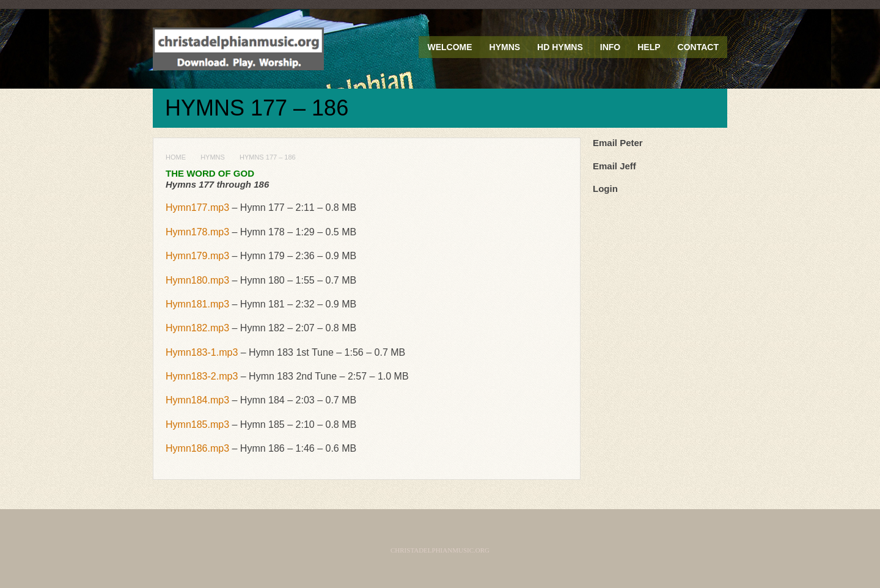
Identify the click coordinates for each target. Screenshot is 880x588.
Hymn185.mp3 (197, 424)
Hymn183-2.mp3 (202, 376)
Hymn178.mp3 (197, 232)
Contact (698, 47)
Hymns (505, 47)
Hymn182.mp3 (197, 328)
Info (610, 47)
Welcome (449, 47)
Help (649, 47)
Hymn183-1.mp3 (202, 352)
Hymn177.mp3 (197, 208)
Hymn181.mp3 (197, 304)
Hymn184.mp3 (197, 400)
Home (176, 157)
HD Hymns (560, 47)
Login (605, 189)
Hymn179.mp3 (197, 256)
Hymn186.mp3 (197, 448)
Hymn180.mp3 (197, 280)
